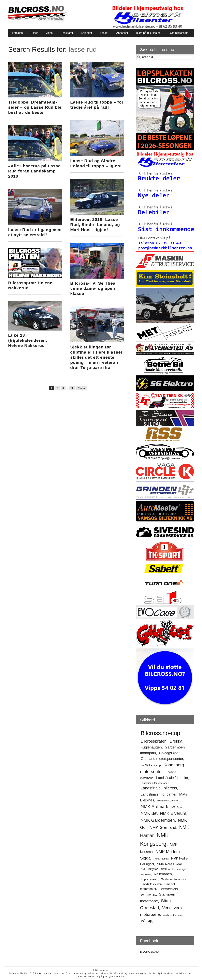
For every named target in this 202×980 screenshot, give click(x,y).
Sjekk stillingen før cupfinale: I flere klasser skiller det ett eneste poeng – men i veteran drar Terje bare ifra (96, 357)
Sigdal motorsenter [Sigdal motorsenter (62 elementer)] (173, 879)
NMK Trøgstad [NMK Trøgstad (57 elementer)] (150, 869)
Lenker (104, 33)
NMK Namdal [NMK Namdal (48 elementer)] (162, 859)
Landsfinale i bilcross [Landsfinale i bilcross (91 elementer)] (159, 788)
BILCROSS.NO (150, 952)
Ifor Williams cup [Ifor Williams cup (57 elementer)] (151, 765)
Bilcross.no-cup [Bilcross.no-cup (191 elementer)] (160, 733)
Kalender (87, 33)
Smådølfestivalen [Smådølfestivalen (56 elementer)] (151, 884)
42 (72, 388)
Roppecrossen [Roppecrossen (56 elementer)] (150, 879)
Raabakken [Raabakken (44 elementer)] (146, 874)
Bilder (34, 33)
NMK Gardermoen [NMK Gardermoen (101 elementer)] (158, 820)
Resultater (67, 33)
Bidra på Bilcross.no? (149, 33)
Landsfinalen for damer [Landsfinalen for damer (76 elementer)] (159, 794)
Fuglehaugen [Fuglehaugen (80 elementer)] (151, 747)
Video (49, 33)
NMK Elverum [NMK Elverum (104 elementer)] (173, 813)
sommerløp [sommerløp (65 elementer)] (148, 894)
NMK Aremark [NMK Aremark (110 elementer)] (154, 806)
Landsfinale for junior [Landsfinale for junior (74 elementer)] (172, 778)
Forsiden (17, 33)
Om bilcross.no (179, 33)
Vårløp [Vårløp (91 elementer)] (146, 921)
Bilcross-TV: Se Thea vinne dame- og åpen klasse (93, 288)
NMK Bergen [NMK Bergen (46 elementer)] (178, 807)
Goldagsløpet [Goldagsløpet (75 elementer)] (169, 753)
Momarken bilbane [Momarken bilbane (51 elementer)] (167, 801)
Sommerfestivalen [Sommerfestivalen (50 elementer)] (169, 889)
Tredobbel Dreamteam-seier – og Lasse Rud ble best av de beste (35, 107)
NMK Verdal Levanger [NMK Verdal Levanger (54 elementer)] (174, 869)
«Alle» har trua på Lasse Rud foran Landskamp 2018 (35, 171)
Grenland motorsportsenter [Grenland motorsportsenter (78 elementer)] (162, 759)
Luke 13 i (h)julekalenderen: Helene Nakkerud (28, 340)
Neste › (81, 388)
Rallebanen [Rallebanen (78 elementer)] (163, 874)
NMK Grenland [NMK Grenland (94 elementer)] (163, 827)
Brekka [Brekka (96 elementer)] (176, 741)
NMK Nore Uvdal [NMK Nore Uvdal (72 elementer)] (169, 864)
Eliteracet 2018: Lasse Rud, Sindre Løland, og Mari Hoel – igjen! (95, 225)
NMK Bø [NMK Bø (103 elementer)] (149, 813)
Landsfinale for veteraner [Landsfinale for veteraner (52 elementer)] (154, 783)
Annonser (122, 33)
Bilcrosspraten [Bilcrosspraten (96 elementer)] (154, 741)
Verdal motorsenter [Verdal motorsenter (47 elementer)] (173, 915)
